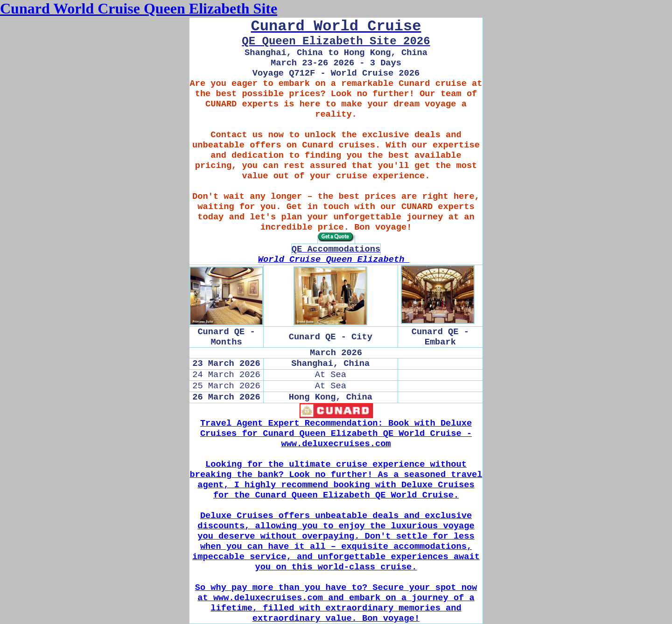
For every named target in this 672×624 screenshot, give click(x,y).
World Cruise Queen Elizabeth (334, 259)
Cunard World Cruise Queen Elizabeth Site (139, 8)
